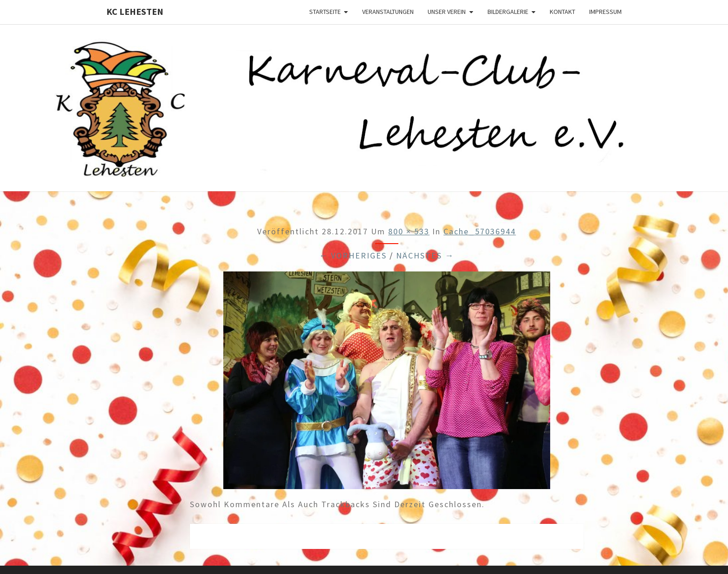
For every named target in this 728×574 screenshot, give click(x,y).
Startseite (325, 12)
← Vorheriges (353, 255)
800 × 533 (409, 231)
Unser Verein (447, 12)
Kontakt (562, 12)
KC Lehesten (135, 11)
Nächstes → (425, 255)
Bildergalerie (508, 12)
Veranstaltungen (388, 12)
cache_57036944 (480, 231)
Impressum (605, 12)
